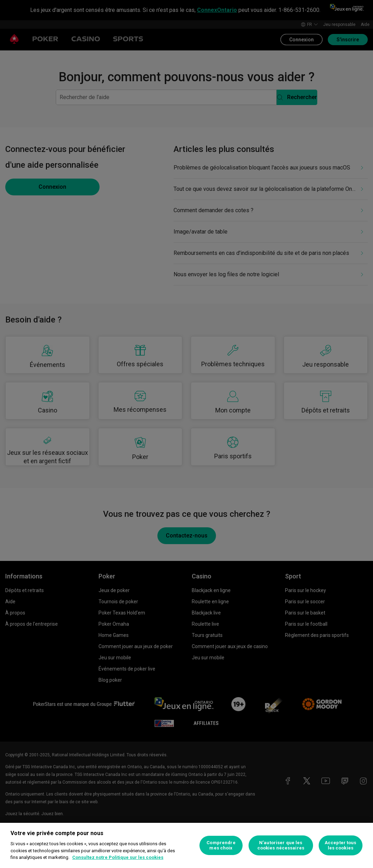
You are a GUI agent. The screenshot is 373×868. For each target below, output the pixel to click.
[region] (186, 845)
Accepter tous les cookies (341, 845)
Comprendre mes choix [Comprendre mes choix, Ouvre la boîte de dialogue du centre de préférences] (221, 845)
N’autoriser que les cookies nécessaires (281, 845)
